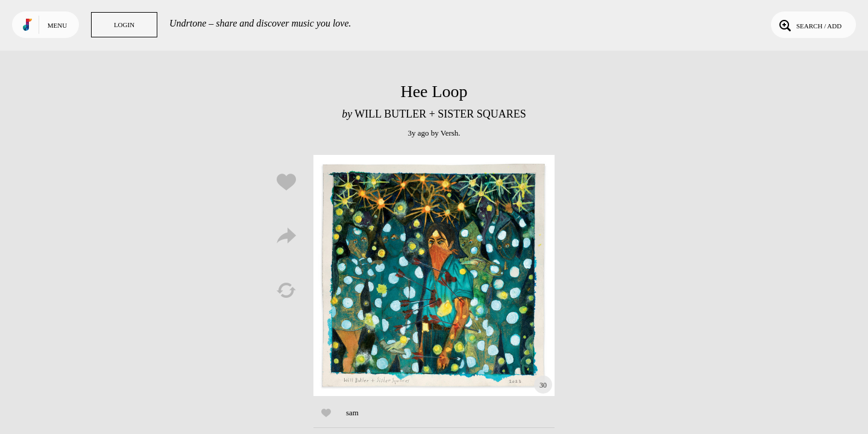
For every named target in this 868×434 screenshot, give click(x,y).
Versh (450, 133)
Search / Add (809, 25)
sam (352, 413)
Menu (57, 25)
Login (124, 25)
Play (434, 275)
